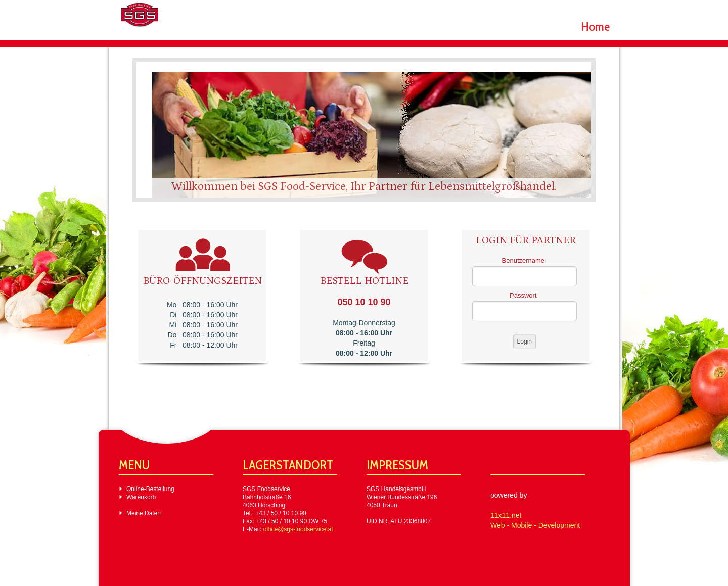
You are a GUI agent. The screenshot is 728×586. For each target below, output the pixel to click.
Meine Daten (144, 513)
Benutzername (524, 260)
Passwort (523, 295)
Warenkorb (141, 497)
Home (595, 27)
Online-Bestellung (150, 489)
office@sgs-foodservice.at (298, 529)
